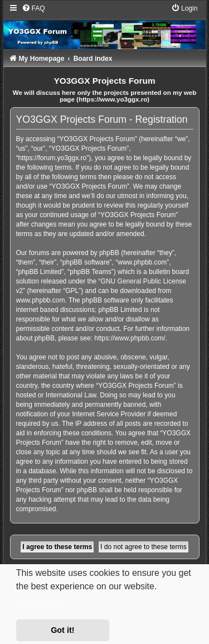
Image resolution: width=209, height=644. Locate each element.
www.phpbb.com (41, 300)
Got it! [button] (62, 630)
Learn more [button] (41, 602)
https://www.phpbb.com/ (130, 338)
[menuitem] (33, 8)
